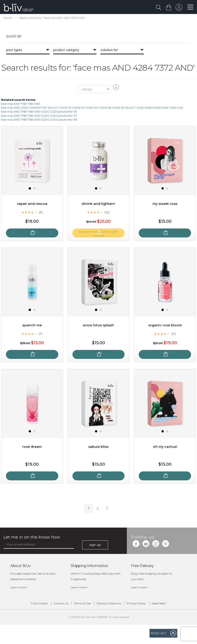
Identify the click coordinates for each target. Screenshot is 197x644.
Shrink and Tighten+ (98, 204)
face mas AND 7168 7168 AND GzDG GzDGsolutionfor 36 (39, 112)
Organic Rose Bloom (165, 326)
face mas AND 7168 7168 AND (21, 104)
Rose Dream (32, 447)
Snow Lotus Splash (98, 326)
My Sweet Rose (165, 204)
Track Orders (29, 605)
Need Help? (102, 613)
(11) (41, 334)
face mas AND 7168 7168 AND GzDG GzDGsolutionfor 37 (39, 116)
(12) (174, 334)
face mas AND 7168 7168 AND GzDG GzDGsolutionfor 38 (39, 120)
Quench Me (32, 326)
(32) (107, 213)
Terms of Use (89, 605)
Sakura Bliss (98, 447)
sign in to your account (178, 8)
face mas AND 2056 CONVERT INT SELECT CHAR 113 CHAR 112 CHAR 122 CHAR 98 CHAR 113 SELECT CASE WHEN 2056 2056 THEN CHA (92, 108)
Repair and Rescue (32, 204)
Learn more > (19, 588)
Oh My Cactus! (165, 447)
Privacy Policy (160, 605)
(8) (41, 213)
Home (7, 18)
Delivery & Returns (124, 605)
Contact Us (59, 605)
